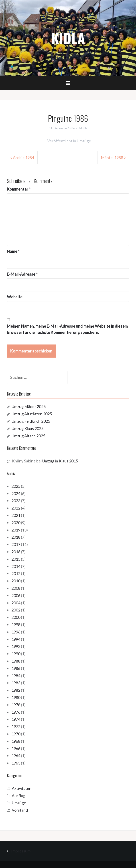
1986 (16, 668)
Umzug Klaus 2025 (27, 428)
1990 (16, 654)
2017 (16, 544)
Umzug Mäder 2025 (29, 406)
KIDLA (68, 38)
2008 (16, 588)
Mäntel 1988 (112, 157)
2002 (16, 610)
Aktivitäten (22, 788)
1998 (16, 625)
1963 (16, 763)
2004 (16, 603)
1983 (16, 683)
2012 (16, 573)
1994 (16, 639)
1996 (16, 632)
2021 (16, 515)
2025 (16, 486)
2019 (16, 530)
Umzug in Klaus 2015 (60, 461)
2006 (16, 595)
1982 (16, 690)
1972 (16, 727)
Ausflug (19, 796)
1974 (16, 719)
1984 (16, 676)
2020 (16, 523)
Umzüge (84, 141)
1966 (16, 749)
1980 (16, 697)
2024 (16, 494)
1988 (16, 661)
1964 (16, 756)
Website (15, 297)
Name (13, 251)
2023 (16, 501)
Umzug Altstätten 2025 (32, 414)
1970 (16, 734)
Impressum (21, 851)
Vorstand (20, 810)
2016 (16, 552)
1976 (16, 712)
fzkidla (83, 128)
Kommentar (19, 189)
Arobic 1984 (23, 157)
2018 (16, 537)
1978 (16, 705)
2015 (16, 559)
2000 (16, 617)
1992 (16, 646)
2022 (16, 508)
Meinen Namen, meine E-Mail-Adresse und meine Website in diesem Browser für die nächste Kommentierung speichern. (67, 329)
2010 (16, 581)
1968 (16, 741)
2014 (16, 566)
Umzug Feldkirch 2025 (31, 421)
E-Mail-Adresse (22, 274)
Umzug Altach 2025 (28, 436)
